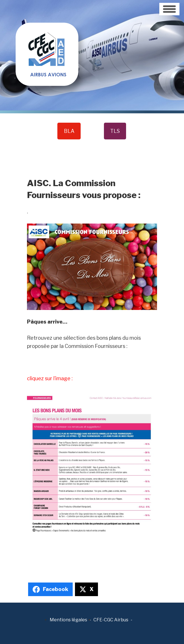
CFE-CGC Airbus (111, 620)
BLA (69, 131)
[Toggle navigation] (169, 9)
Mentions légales (68, 620)
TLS (115, 131)
